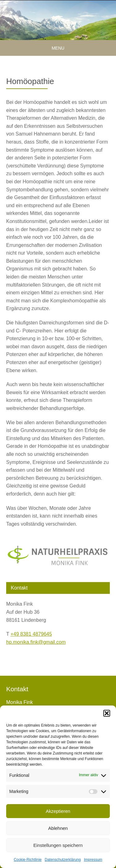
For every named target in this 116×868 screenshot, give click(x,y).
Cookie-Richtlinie (28, 860)
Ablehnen (58, 828)
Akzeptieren (58, 811)
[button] (107, 713)
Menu (58, 48)
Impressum (93, 860)
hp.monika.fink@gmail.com (36, 642)
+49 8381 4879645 (31, 634)
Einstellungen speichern (58, 845)
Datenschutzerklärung (63, 860)
